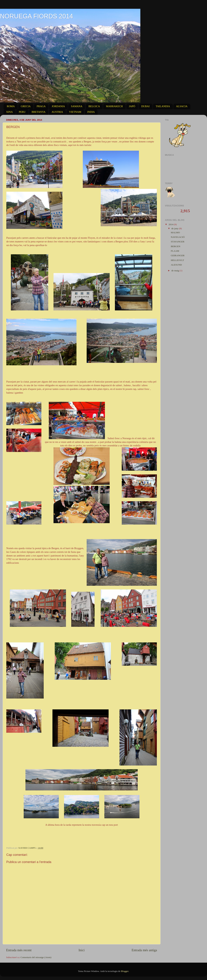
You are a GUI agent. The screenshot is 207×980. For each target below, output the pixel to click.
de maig (176, 271)
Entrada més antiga (144, 950)
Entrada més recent (19, 950)
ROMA (11, 106)
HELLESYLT (177, 260)
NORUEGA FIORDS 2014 (36, 16)
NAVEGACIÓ (178, 237)
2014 (171, 224)
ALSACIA (182, 106)
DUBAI (145, 106)
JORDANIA (58, 106)
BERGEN (176, 246)
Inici (82, 950)
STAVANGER (178, 242)
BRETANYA (39, 112)
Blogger (125, 971)
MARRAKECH (114, 106)
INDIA (91, 112)
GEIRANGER (178, 255)
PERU (22, 112)
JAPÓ (132, 106)
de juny (175, 228)
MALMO (175, 232)
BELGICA (94, 106)
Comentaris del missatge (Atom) (36, 957)
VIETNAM (75, 112)
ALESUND (176, 265)
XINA (9, 112)
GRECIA (26, 106)
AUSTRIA (57, 112)
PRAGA (41, 106)
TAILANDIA (163, 106)
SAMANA (77, 106)
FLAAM (175, 251)
